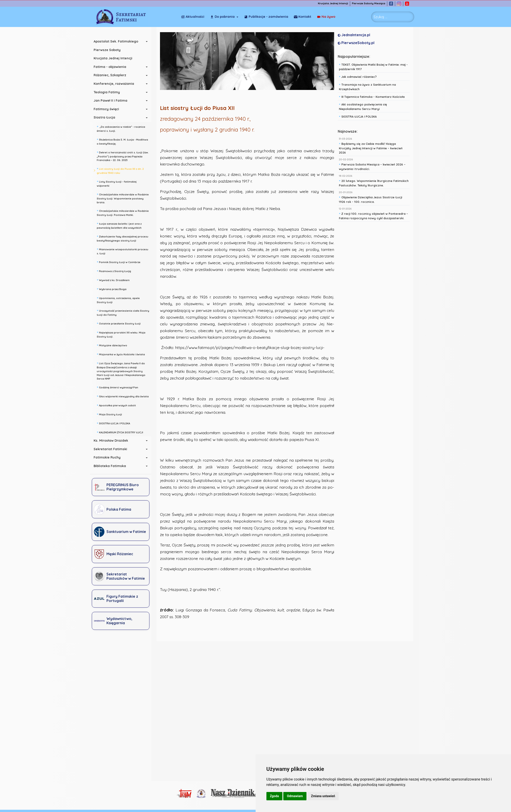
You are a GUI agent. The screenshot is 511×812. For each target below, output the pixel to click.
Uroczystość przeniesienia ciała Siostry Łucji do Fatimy (125, 312)
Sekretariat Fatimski (113, 449)
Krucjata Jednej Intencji (335, 3)
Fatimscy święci (109, 109)
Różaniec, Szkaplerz (112, 75)
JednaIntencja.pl (355, 35)
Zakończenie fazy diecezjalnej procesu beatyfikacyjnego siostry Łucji (125, 238)
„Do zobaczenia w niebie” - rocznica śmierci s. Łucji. (123, 128)
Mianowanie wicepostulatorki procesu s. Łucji (125, 251)
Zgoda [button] (275, 796)
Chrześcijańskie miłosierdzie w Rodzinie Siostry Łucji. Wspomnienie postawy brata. (125, 198)
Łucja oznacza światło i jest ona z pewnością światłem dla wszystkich (122, 225)
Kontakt (327, 17)
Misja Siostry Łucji (112, 414)
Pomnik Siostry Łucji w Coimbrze (121, 262)
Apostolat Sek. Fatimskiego (118, 41)
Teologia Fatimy (109, 92)
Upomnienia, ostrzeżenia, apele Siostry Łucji (121, 300)
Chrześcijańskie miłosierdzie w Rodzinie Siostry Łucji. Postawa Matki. (125, 212)
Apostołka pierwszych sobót (119, 405)
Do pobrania (222, 17)
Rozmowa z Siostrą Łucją (116, 271)
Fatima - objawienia (112, 67)
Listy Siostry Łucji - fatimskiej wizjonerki (119, 183)
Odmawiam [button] (295, 796)
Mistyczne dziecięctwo (114, 345)
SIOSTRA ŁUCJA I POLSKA (116, 423)
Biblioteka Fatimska (112, 466)
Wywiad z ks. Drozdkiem (116, 280)
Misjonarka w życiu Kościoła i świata (123, 354)
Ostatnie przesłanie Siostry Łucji (121, 323)
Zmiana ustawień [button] (323, 796)
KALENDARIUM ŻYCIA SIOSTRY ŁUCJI (122, 432)
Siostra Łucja (107, 117)
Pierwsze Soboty (110, 50)
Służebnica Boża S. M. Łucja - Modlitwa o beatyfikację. (125, 141)
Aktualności (193, 17)
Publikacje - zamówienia (266, 17)
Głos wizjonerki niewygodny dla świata (125, 396)
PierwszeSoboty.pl (357, 43)
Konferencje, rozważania (116, 84)
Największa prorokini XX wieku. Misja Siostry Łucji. (124, 334)
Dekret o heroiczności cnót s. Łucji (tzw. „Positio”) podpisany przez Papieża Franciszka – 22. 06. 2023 (125, 156)
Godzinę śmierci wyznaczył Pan (120, 387)
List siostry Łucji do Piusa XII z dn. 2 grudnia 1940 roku (123, 170)
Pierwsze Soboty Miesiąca (371, 3)
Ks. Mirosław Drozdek (113, 441)
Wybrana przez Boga (114, 289)
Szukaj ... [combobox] (380, 17)
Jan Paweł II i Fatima (113, 101)
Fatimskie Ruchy (110, 457)
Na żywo (303, 17)
